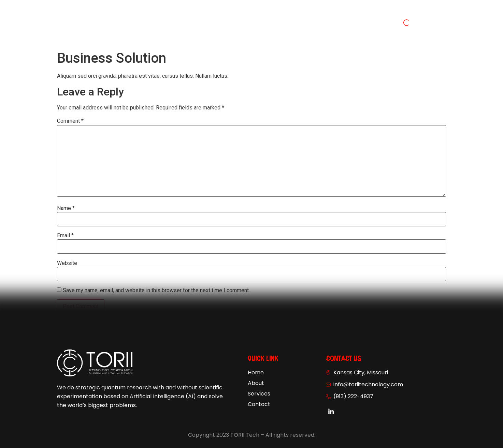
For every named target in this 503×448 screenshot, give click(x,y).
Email (65, 236)
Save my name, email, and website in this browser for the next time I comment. (156, 290)
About (230, 24)
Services (263, 24)
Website (67, 263)
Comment (70, 121)
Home (200, 24)
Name (66, 208)
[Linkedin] (331, 412)
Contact (300, 24)
